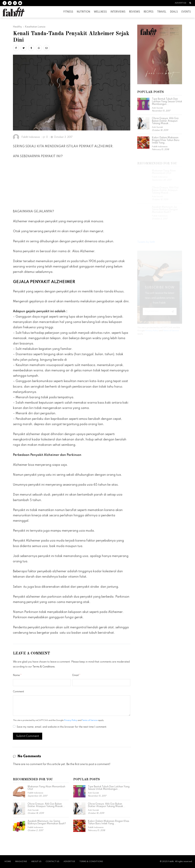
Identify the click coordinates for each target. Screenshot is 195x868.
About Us (36, 862)
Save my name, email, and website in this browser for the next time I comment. (62, 727)
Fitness (68, 12)
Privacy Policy (71, 720)
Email (75, 675)
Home (8, 862)
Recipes (149, 12)
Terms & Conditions (44, 667)
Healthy (17, 27)
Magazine (21, 862)
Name (16, 675)
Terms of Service (90, 720)
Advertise (181, 3)
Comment (19, 692)
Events (186, 12)
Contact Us (52, 862)
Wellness (100, 12)
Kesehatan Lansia (35, 27)
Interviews (118, 12)
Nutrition (83, 12)
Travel (162, 12)
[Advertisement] (72, 185)
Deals (174, 12)
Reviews (135, 12)
